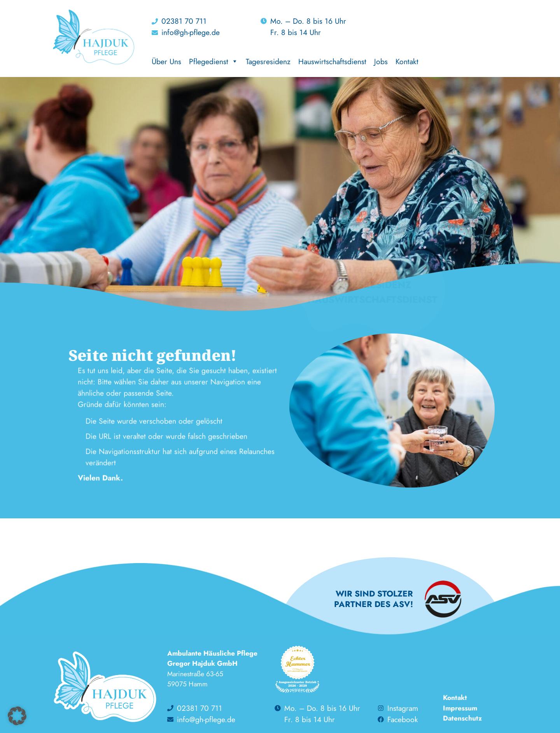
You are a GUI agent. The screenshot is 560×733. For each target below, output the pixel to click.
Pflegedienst (213, 61)
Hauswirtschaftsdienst (332, 61)
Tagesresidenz (268, 61)
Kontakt (407, 61)
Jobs (381, 61)
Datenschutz (462, 718)
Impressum (460, 708)
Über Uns (166, 61)
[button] (17, 716)
